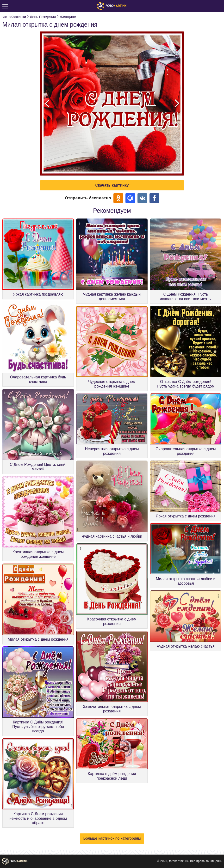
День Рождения (43, 17)
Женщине (68, 17)
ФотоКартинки (14, 17)
